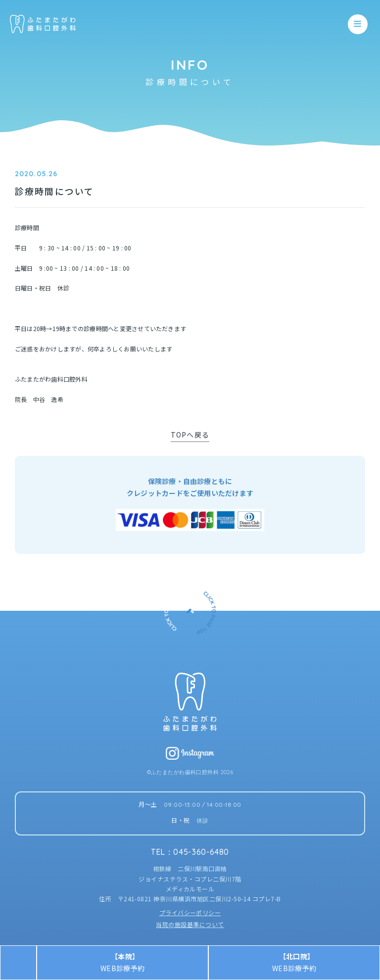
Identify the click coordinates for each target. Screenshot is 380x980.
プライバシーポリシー (190, 912)
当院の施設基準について (190, 924)
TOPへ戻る (190, 435)
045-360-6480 (201, 852)
